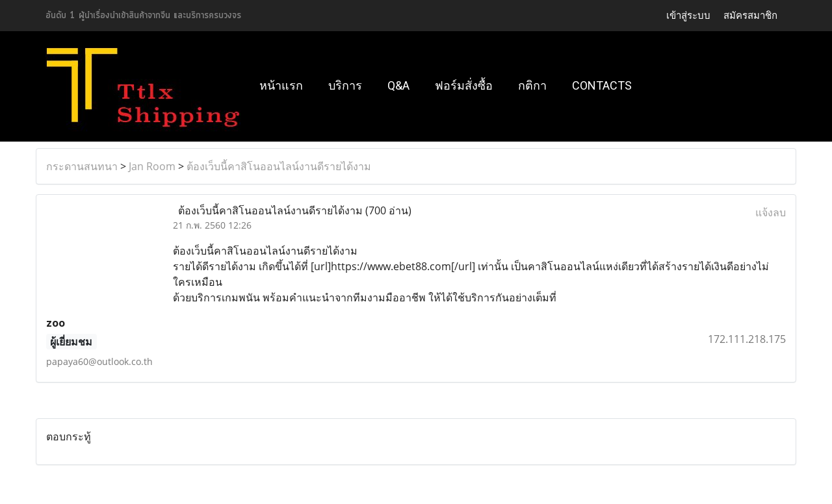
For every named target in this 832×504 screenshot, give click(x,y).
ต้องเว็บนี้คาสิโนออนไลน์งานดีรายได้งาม (279, 166)
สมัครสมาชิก (750, 16)
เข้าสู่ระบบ (688, 16)
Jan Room (152, 166)
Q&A (398, 85)
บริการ (345, 85)
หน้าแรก (281, 85)
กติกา (532, 85)
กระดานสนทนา (82, 166)
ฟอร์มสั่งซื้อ (464, 85)
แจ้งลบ (771, 212)
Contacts (602, 85)
